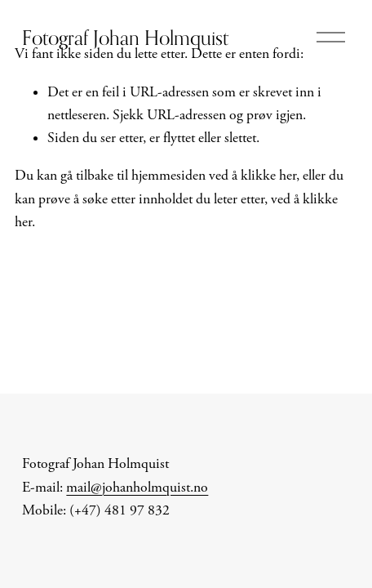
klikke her (268, 176)
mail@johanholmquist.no (137, 488)
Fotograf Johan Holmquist (125, 38)
